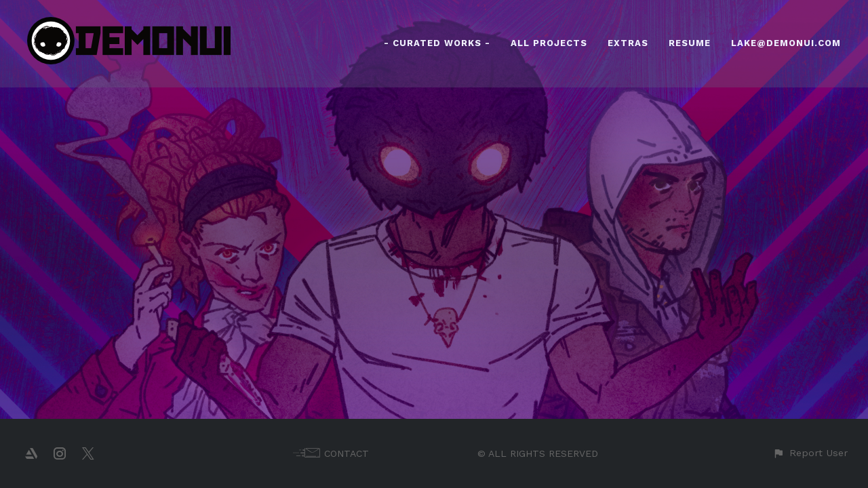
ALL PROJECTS (549, 43)
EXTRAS (628, 43)
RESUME (690, 43)
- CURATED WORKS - (437, 43)
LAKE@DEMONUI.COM (786, 43)
